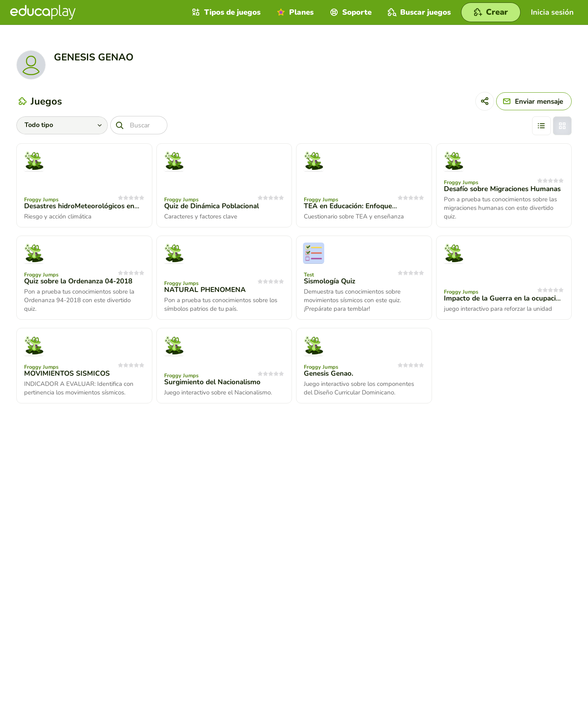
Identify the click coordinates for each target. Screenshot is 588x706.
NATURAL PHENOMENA (205, 290)
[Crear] (491, 12)
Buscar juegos (418, 12)
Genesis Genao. (329, 373)
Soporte (350, 12)
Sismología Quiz (330, 281)
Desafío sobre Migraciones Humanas (502, 189)
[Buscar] (139, 125)
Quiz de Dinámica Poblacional (212, 206)
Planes (294, 12)
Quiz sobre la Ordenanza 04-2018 (78, 281)
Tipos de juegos (225, 12)
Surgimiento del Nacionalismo (212, 382)
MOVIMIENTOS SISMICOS (67, 373)
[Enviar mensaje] (534, 101)
